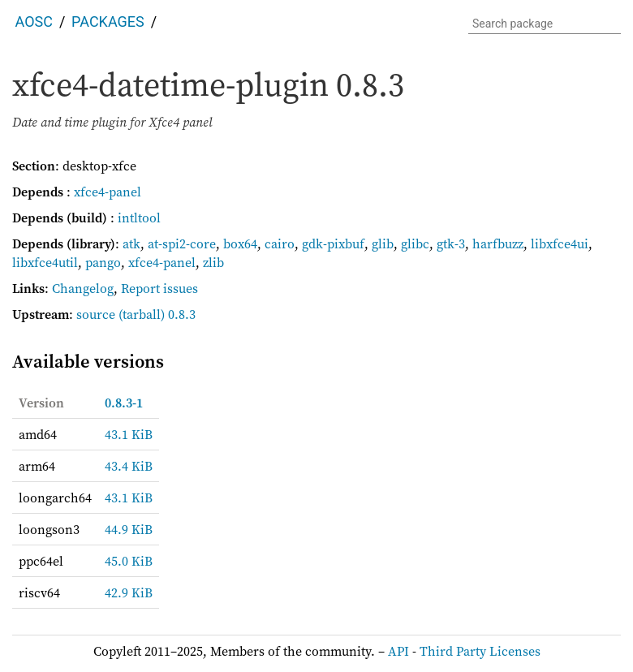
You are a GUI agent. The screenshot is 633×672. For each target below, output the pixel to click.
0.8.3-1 (124, 403)
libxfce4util (45, 262)
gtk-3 (451, 243)
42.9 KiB (129, 592)
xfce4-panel (108, 192)
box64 (240, 243)
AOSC (34, 22)
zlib (213, 262)
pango (103, 262)
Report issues (159, 288)
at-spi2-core (182, 243)
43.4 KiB (129, 466)
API (398, 651)
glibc (415, 243)
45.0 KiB (129, 561)
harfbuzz (498, 243)
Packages (108, 22)
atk (131, 243)
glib (383, 243)
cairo (280, 243)
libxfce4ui (560, 243)
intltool (139, 218)
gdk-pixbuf (333, 243)
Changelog (83, 288)
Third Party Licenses (480, 651)
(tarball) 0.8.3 (157, 314)
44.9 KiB (129, 529)
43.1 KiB (129, 434)
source (96, 314)
